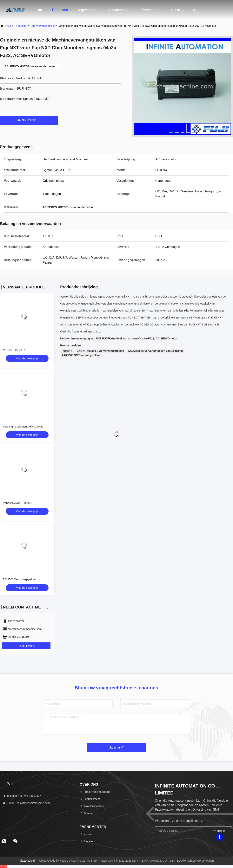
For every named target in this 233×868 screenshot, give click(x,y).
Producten (60, 10)
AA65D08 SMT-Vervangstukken (81, 355)
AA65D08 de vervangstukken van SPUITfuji (156, 351)
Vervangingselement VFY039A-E (23, 427)
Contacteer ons (120, 10)
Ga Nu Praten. (29, 120)
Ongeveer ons (88, 10)
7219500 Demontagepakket (20, 579)
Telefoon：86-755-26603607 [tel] (22, 796)
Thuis (8, 26)
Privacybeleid (27, 861)
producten (21, 26)
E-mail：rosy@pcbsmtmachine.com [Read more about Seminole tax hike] (26, 803)
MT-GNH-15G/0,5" (14, 350)
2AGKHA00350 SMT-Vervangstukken (100, 351)
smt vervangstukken (43, 26)
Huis (40, 10)
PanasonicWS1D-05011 (17, 503)
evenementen (152, 10)
